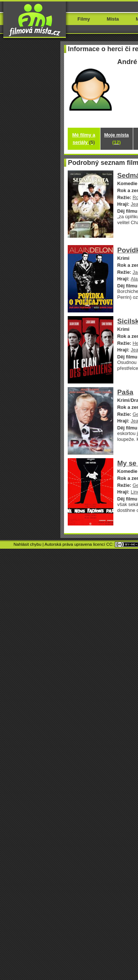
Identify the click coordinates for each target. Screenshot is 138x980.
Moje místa (116, 139)
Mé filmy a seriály (84, 139)
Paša (125, 392)
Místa (113, 19)
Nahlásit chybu (28, 544)
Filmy (84, 19)
